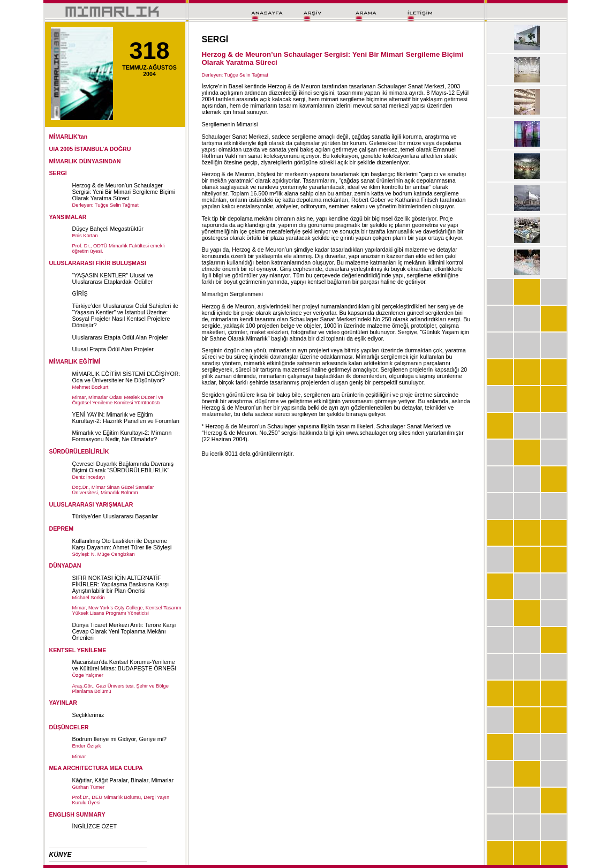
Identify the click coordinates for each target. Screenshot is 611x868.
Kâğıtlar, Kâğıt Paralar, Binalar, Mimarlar (123, 780)
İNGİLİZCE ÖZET (95, 826)
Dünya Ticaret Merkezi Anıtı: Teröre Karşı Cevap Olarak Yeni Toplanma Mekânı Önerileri (124, 631)
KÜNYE (61, 855)
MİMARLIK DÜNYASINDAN (85, 161)
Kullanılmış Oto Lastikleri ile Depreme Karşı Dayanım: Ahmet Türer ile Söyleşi (122, 544)
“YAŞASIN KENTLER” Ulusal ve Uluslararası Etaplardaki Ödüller (113, 278)
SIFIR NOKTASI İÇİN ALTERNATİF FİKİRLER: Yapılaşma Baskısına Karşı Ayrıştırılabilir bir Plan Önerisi (121, 584)
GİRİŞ (80, 293)
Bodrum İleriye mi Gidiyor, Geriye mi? (119, 739)
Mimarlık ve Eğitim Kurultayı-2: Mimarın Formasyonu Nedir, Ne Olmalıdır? (122, 436)
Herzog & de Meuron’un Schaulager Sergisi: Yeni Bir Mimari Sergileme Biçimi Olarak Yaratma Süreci (124, 192)
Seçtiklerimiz (88, 715)
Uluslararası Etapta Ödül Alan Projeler (120, 337)
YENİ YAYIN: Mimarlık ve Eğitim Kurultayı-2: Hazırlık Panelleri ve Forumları (126, 418)
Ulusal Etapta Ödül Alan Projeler (113, 349)
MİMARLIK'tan (69, 137)
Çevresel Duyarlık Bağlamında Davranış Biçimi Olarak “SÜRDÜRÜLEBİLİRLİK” (123, 467)
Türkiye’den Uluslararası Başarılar (115, 516)
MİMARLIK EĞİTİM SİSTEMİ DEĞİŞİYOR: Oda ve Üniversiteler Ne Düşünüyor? (126, 377)
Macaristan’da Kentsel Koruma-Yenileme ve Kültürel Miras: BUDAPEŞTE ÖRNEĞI (125, 665)
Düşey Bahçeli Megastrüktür (108, 229)
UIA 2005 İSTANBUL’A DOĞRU (90, 149)
